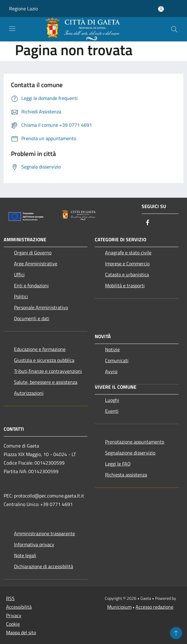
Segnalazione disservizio (130, 453)
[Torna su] (176, 633)
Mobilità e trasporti (125, 285)
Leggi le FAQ (118, 464)
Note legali (25, 555)
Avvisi (111, 371)
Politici (21, 296)
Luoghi (112, 400)
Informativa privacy (34, 544)
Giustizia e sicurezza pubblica (44, 360)
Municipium (119, 607)
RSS (10, 598)
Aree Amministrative (36, 264)
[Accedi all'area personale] (161, 9)
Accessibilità (19, 607)
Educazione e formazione (40, 349)
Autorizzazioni (29, 393)
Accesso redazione (154, 607)
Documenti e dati (32, 318)
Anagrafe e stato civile (128, 253)
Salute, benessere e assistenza (46, 382)
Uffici (19, 274)
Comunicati (117, 360)
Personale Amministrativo (41, 307)
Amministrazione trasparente (44, 533)
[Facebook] (148, 223)
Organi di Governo (33, 253)
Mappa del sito (21, 632)
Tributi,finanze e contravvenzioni (48, 371)
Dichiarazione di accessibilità (44, 566)
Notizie (112, 349)
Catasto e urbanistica (127, 274)
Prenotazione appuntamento (135, 442)
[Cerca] (174, 29)
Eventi (112, 411)
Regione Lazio (23, 9)
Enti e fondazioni (31, 285)
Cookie (13, 624)
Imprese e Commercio (127, 264)
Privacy (14, 615)
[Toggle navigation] (12, 29)
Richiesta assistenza (126, 475)
